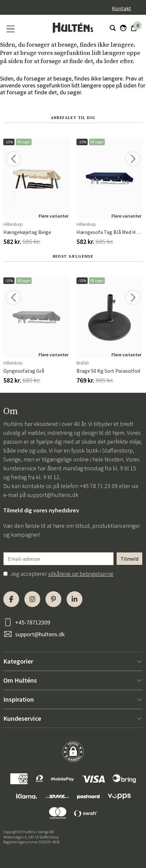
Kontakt (122, 8)
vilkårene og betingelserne (81, 574)
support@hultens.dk (53, 495)
